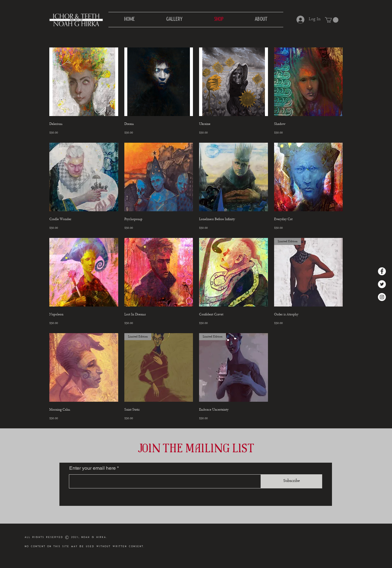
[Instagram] (382, 297)
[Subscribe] (292, 481)
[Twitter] (382, 284)
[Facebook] (382, 271)
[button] (332, 20)
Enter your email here (92, 468)
